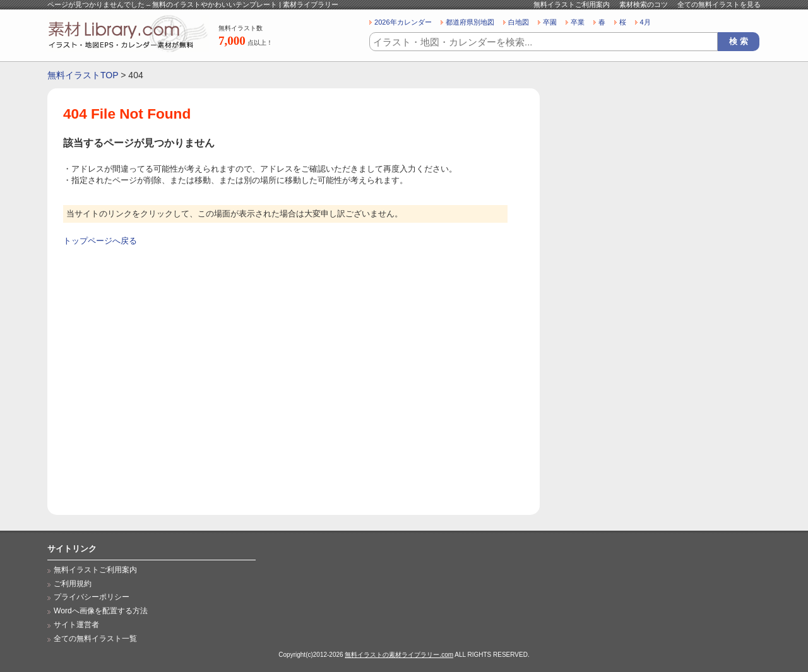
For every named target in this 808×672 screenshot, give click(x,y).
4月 (645, 22)
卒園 (550, 22)
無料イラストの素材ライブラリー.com (399, 655)
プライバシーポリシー (92, 597)
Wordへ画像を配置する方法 (101, 611)
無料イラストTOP (83, 75)
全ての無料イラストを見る (719, 4)
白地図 (519, 22)
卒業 (578, 22)
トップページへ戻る (100, 241)
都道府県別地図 (470, 22)
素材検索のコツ (644, 4)
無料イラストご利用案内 (572, 4)
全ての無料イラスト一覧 (95, 639)
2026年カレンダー (403, 22)
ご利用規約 (73, 584)
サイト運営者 (76, 625)
